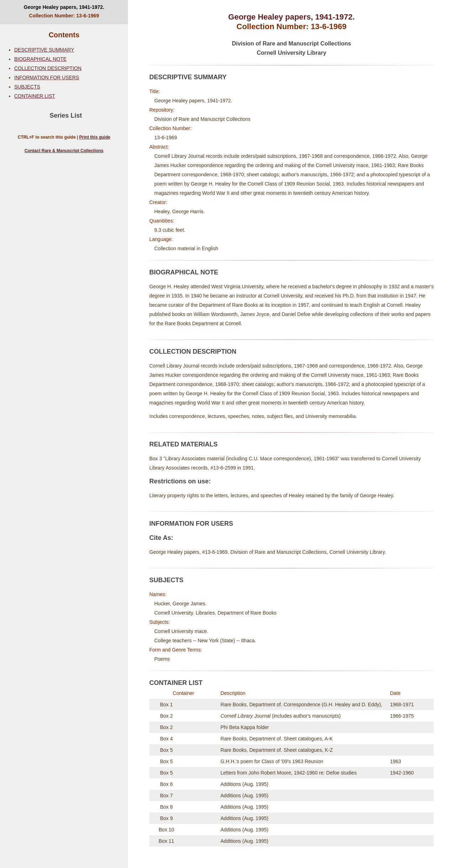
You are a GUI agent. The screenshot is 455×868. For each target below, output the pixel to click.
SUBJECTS (27, 87)
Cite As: (161, 538)
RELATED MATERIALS (183, 444)
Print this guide (95, 137)
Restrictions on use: (180, 481)
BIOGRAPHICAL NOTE (40, 59)
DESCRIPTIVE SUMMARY (44, 50)
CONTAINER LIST (35, 96)
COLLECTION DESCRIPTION (48, 68)
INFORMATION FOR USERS (47, 77)
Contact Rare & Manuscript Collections (64, 151)
